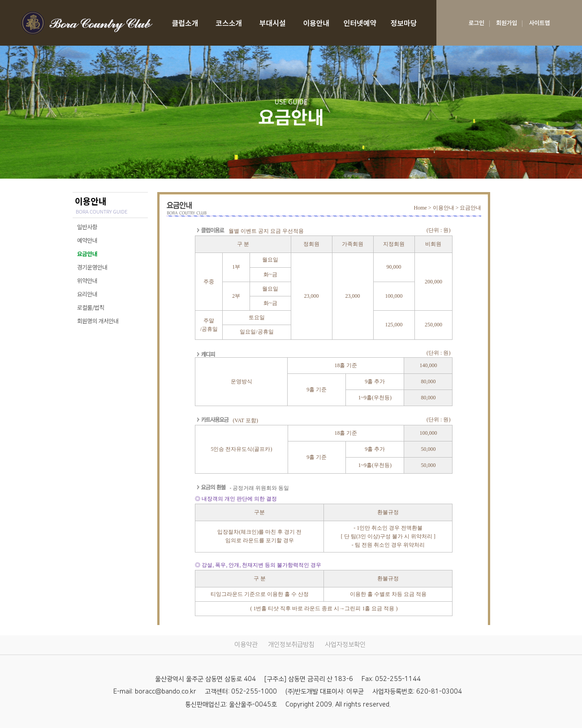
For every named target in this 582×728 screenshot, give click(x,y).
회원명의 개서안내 (98, 321)
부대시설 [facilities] (273, 23)
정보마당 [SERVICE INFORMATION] (404, 23)
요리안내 (87, 294)
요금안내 (87, 254)
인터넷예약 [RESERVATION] (360, 23)
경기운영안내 (92, 267)
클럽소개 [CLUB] (185, 23)
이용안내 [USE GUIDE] (316, 23)
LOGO (87, 23)
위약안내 (87, 280)
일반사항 (87, 227)
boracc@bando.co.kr (166, 692)
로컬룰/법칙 (91, 307)
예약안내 (87, 240)
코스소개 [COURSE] (229, 23)
